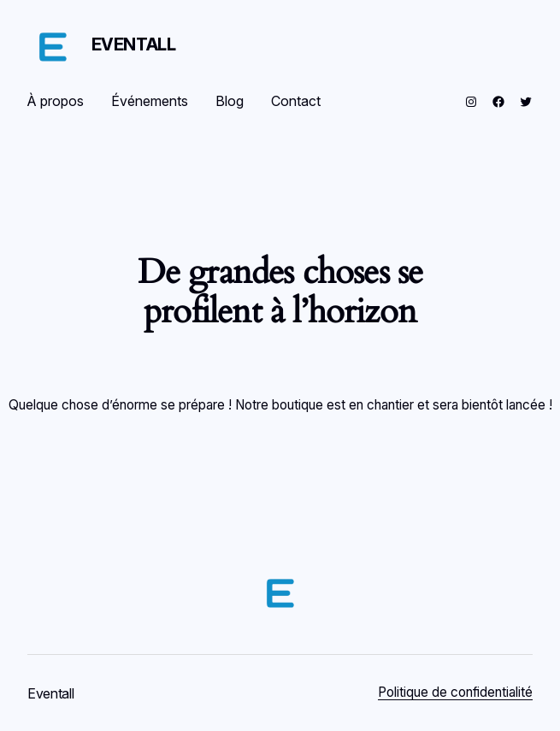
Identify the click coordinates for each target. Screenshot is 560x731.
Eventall (134, 44)
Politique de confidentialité (455, 692)
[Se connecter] (361, 101)
